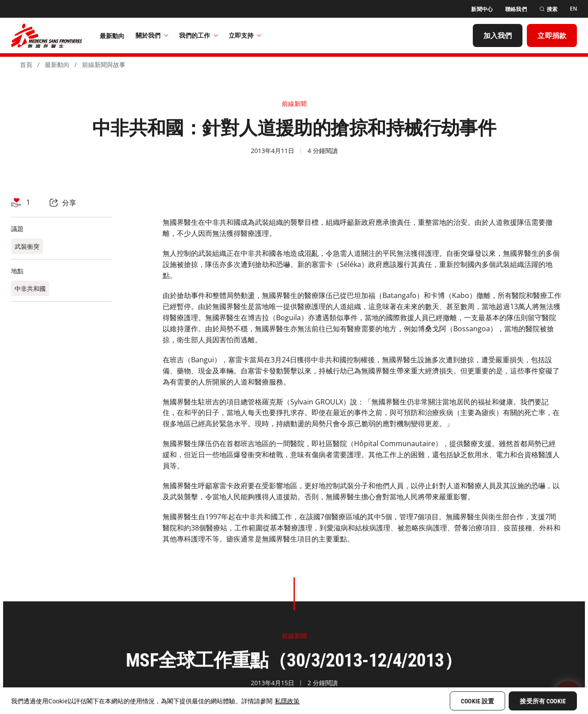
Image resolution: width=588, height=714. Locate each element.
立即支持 (245, 35)
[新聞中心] (482, 9)
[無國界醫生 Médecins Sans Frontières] (47, 35)
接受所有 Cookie (543, 701)
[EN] (573, 9)
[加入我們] (498, 35)
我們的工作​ (199, 35)
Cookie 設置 (477, 701)
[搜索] (548, 9)
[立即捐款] (552, 35)
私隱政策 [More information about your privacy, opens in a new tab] (287, 701)
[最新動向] (112, 35)
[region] (294, 701)
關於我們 (152, 35)
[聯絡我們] (516, 9)
